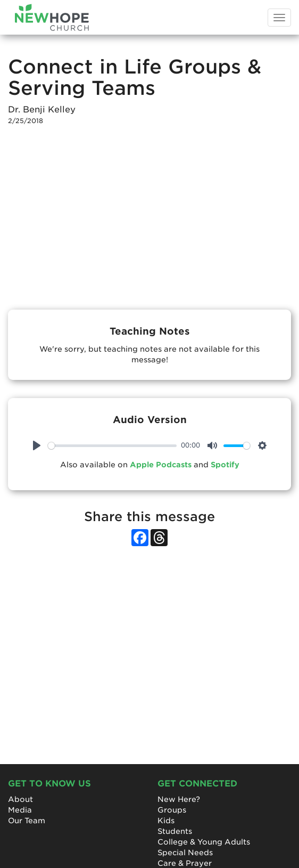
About (20, 799)
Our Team (27, 821)
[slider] (112, 446)
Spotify (225, 465)
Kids (166, 821)
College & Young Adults (204, 842)
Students (175, 831)
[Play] (37, 445)
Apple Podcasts (161, 465)
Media (20, 810)
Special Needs (185, 853)
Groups (172, 810)
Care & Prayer (185, 863)
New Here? (179, 799)
